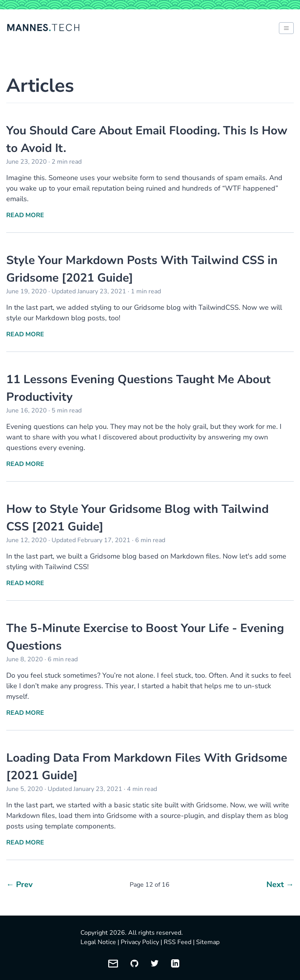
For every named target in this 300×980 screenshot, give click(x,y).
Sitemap (208, 942)
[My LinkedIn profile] (175, 963)
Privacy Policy (140, 942)
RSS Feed (178, 942)
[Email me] (113, 964)
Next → (280, 884)
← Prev (20, 884)
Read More (25, 215)
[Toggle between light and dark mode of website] (286, 28)
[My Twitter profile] (155, 963)
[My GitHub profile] (134, 963)
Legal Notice (98, 942)
